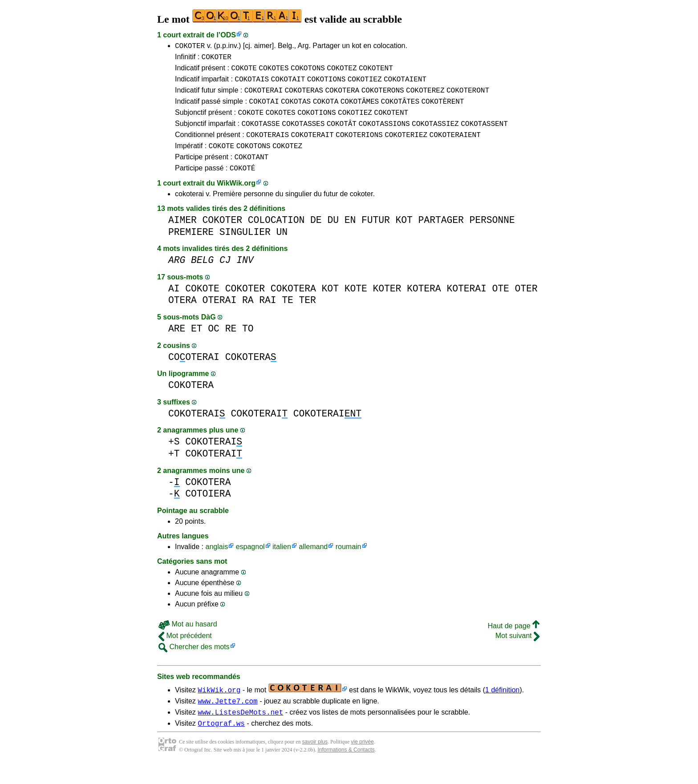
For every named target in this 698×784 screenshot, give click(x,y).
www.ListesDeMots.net (240, 731)
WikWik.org (236, 199)
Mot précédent (185, 652)
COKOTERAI (264, 97)
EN (350, 236)
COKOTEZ (342, 72)
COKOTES (274, 72)
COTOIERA (208, 510)
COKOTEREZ (425, 97)
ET (197, 345)
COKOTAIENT (405, 84)
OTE (500, 305)
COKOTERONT (468, 97)
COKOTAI (264, 109)
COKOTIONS (326, 84)
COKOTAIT (288, 84)
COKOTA (326, 109)
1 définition (502, 706)
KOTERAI (466, 305)
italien (282, 563)
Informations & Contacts (346, 770)
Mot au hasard (188, 640)
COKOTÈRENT (442, 109)
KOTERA (424, 305)
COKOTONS (308, 72)
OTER (526, 305)
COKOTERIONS (359, 146)
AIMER (183, 236)
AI (174, 305)
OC (214, 345)
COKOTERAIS (268, 146)
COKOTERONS (383, 97)
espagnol (250, 563)
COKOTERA (342, 97)
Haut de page (513, 642)
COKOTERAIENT (455, 146)
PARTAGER (441, 236)
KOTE (356, 305)
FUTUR (376, 236)
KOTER (387, 305)
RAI (268, 316)
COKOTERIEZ (406, 146)
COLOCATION (276, 236)
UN (282, 248)
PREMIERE (191, 248)
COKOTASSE (260, 134)
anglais (217, 563)
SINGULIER (245, 248)
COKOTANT (251, 171)
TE (288, 316)
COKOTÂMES (360, 109)
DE (316, 236)
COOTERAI (194, 373)
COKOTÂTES (400, 109)
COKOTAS (296, 109)
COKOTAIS (252, 84)
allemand (313, 563)
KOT (404, 236)
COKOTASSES (303, 134)
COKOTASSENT (484, 134)
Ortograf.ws (221, 743)
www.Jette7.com (227, 718)
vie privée (362, 762)
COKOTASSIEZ (435, 134)
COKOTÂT (342, 134)
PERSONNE (492, 236)
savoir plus (315, 762)
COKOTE (244, 72)
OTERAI (220, 316)
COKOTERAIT (312, 146)
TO (248, 345)
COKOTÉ (243, 184)
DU (333, 236)
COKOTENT (376, 72)
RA (248, 316)
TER (308, 316)
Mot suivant (517, 652)
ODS (228, 35)
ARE (177, 345)
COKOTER (190, 47)
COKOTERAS (304, 97)
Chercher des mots (194, 663)
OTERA (183, 316)
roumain (349, 563)
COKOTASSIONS (384, 134)
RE (231, 345)
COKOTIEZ (365, 84)
